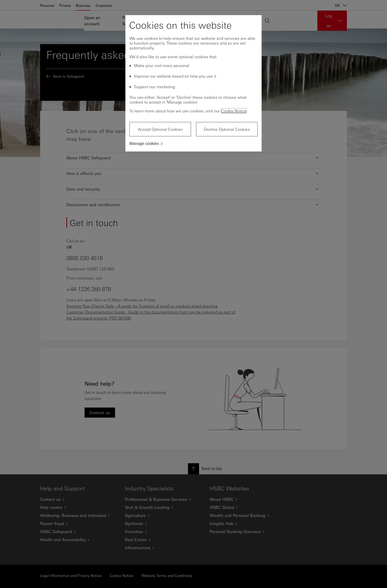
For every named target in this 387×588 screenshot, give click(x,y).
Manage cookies (144, 144)
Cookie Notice (234, 111)
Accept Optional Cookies (160, 129)
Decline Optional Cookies (227, 129)
